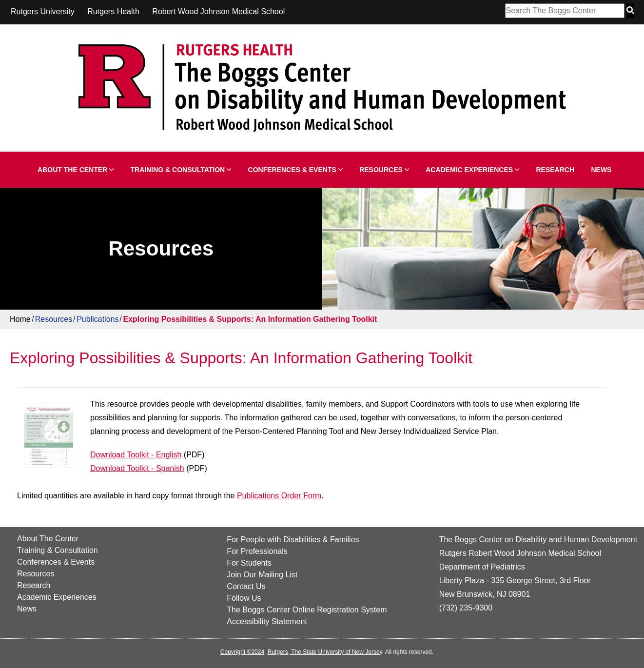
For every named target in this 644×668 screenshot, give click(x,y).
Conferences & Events (295, 170)
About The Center (76, 170)
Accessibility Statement (267, 621)
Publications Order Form (279, 496)
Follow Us (244, 598)
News (601, 170)
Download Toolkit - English (136, 455)
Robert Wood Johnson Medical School (218, 11)
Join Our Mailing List (262, 575)
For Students (249, 563)
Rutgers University (43, 11)
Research (555, 170)
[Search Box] (565, 11)
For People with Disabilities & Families (293, 540)
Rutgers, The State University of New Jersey (325, 652)
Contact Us (246, 586)
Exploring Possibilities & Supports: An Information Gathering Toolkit (250, 319)
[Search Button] (630, 11)
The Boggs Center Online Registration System (307, 610)
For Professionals (257, 551)
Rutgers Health (113, 11)
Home (20, 319)
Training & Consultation (181, 170)
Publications (98, 319)
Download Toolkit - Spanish (137, 468)
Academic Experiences (472, 170)
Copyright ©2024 (242, 652)
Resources (384, 170)
